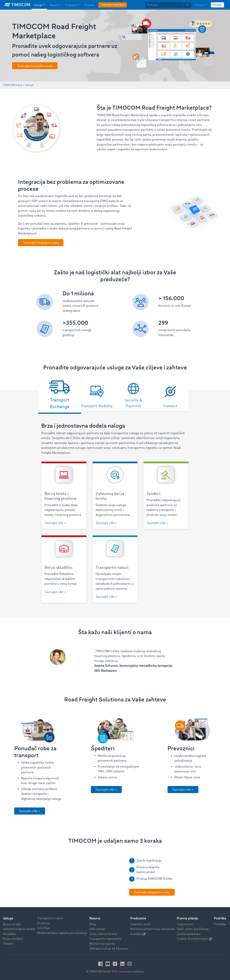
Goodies (138, 934)
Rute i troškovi (13, 939)
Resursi (95, 918)
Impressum (185, 924)
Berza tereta (12, 924)
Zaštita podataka (189, 934)
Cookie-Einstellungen (194, 939)
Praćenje (44, 923)
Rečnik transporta (102, 944)
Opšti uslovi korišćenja (193, 929)
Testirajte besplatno (113, 5)
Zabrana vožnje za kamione (109, 949)
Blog (93, 924)
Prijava (217, 5)
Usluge (8, 918)
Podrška (220, 924)
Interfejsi (44, 928)
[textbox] (168, 5)
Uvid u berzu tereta (103, 934)
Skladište (9, 934)
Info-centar (97, 929)
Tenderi (8, 944)
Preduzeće (138, 918)
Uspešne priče (140, 924)
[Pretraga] (164, 5)
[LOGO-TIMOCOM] (17, 5)
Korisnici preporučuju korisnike (152, 929)
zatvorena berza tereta (19, 929)
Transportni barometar (106, 939)
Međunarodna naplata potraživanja (62, 933)
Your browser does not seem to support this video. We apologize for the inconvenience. (77, 877)
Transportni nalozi (50, 918)
